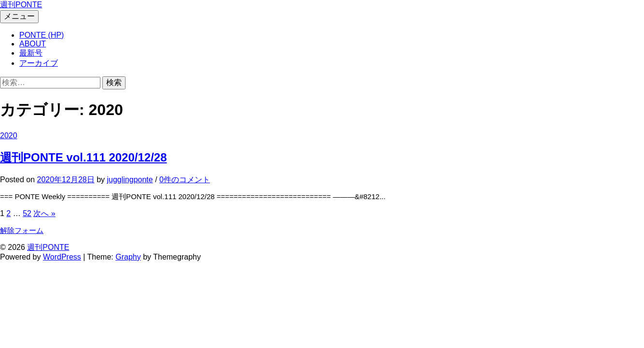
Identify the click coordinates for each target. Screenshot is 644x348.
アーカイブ (39, 63)
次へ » (44, 213)
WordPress (62, 257)
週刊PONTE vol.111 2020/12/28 (84, 157)
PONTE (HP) (42, 35)
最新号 (31, 53)
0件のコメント (185, 180)
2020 (9, 136)
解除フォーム (22, 230)
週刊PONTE (21, 5)
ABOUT (33, 44)
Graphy (128, 257)
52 (27, 213)
